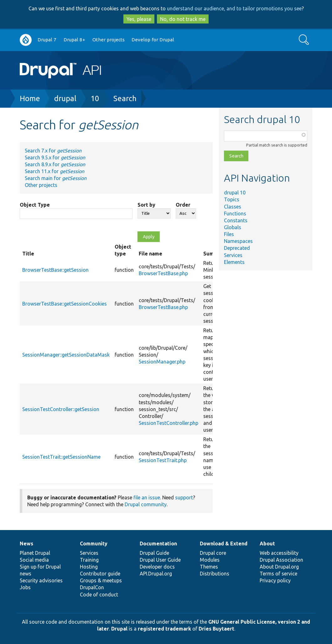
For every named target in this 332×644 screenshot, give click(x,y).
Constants (236, 220)
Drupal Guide (154, 553)
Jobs (25, 587)
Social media (34, 560)
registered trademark (164, 629)
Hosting (89, 567)
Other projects (109, 40)
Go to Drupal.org (26, 40)
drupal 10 (235, 193)
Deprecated (237, 248)
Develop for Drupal (153, 40)
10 (95, 98)
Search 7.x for (53, 151)
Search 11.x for (54, 171)
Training (89, 560)
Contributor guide (100, 574)
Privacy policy (275, 580)
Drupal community (146, 504)
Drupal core (213, 553)
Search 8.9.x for (55, 164)
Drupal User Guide (160, 560)
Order (183, 205)
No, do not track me (183, 19)
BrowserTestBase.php (163, 273)
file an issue (147, 497)
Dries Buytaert (216, 629)
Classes (233, 207)
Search (125, 98)
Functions (235, 214)
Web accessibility (279, 553)
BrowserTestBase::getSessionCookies (65, 304)
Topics (232, 199)
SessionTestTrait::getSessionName (61, 457)
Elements (234, 262)
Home (30, 98)
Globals (233, 227)
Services (233, 255)
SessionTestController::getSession (61, 409)
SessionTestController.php (169, 423)
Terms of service (278, 574)
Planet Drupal (35, 553)
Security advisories (41, 580)
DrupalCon (92, 587)
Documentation (158, 544)
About (267, 544)
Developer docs (157, 567)
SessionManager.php (162, 362)
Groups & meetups (101, 580)
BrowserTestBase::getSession (55, 270)
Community (94, 544)
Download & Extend (224, 544)
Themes (209, 567)
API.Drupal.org (156, 574)
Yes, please (139, 19)
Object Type (35, 205)
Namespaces (238, 241)
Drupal (119, 629)
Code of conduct (99, 595)
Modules (210, 560)
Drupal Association (281, 560)
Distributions (215, 574)
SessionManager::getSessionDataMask (66, 355)
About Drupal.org (279, 567)
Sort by (146, 205)
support (184, 497)
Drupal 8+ (74, 40)
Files (229, 234)
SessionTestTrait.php (163, 460)
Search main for (56, 178)
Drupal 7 (47, 40)
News (26, 544)
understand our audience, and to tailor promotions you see (234, 8)
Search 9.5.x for (55, 157)
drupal (65, 98)
